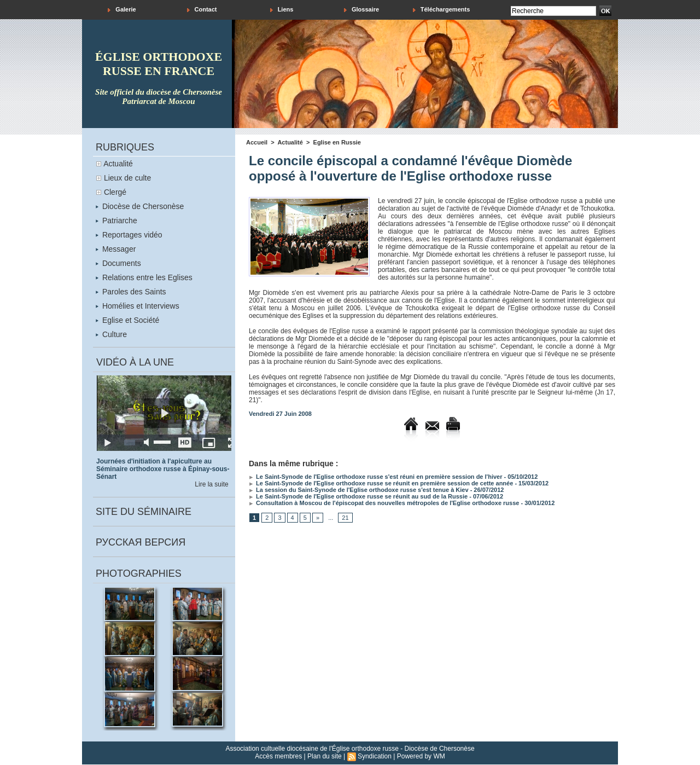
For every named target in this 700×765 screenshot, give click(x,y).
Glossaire (361, 10)
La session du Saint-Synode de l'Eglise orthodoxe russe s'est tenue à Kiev (359, 490)
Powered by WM (421, 756)
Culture (111, 334)
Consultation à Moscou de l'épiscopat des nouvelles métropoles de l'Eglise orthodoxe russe (384, 503)
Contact (202, 10)
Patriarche (116, 221)
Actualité (118, 164)
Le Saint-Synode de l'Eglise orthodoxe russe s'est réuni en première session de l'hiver (376, 477)
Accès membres (278, 756)
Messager (116, 249)
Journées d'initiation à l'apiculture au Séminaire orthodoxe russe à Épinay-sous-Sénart (163, 469)
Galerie (122, 10)
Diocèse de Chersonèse (140, 206)
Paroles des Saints (131, 292)
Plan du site (325, 756)
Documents (118, 263)
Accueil (257, 142)
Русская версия (141, 542)
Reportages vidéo (129, 235)
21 (345, 518)
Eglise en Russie (337, 142)
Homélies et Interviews (138, 306)
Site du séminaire (144, 512)
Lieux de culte (127, 178)
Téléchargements (442, 10)
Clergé (115, 192)
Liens (282, 10)
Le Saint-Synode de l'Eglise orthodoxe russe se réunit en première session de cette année (381, 483)
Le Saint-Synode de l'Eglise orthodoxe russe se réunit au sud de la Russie (358, 496)
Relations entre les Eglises (144, 277)
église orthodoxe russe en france (159, 64)
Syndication (375, 756)
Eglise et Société (127, 320)
